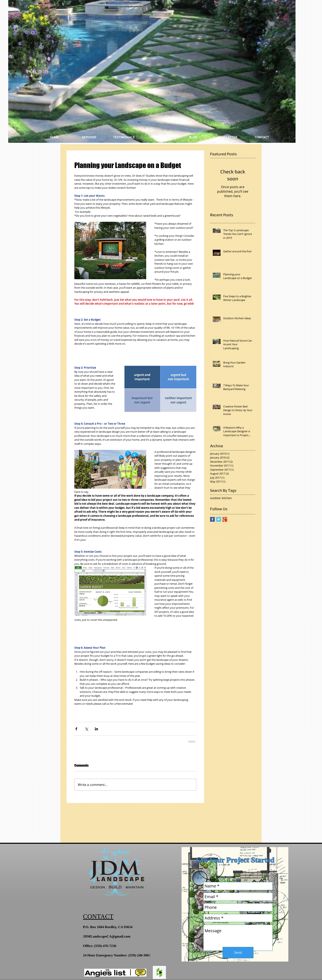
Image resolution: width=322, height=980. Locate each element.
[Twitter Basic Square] (219, 519)
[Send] (238, 953)
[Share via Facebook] (76, 729)
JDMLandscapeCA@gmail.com (107, 936)
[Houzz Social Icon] (159, 972)
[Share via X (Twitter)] (86, 729)
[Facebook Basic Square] (212, 519)
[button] (152, 71)
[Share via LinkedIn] (96, 729)
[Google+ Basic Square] (225, 519)
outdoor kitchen (221, 498)
